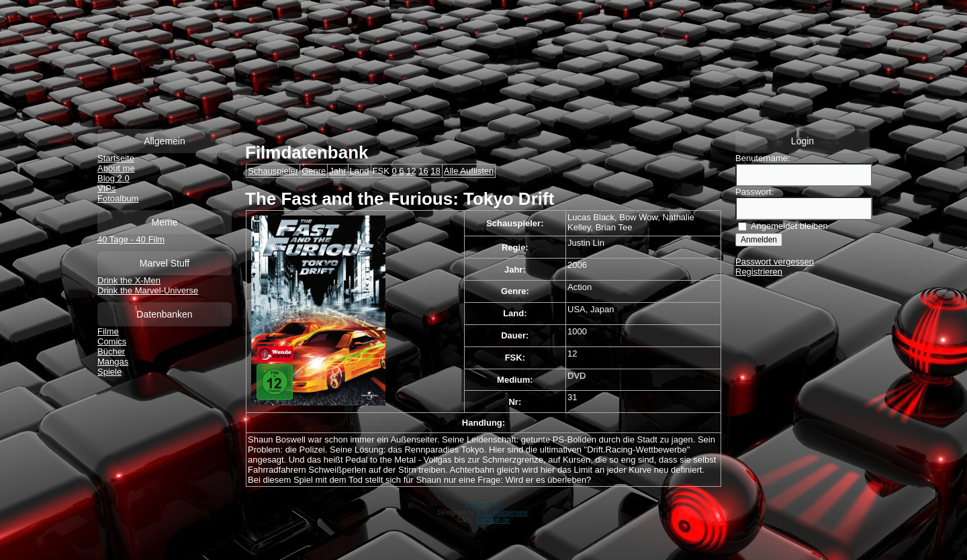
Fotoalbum (118, 198)
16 (423, 171)
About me (116, 168)
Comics (112, 341)
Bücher (111, 352)
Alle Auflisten (469, 171)
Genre (314, 171)
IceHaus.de (493, 520)
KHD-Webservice (503, 513)
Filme (108, 331)
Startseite (116, 158)
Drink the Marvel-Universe (148, 290)
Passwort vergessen (775, 262)
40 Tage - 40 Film (131, 239)
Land (360, 171)
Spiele (109, 372)
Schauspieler (273, 171)
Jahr (337, 171)
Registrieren (759, 272)
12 (411, 171)
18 (435, 171)
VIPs (106, 188)
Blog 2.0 (113, 178)
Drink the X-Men (129, 280)
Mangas (113, 362)
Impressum (483, 505)
